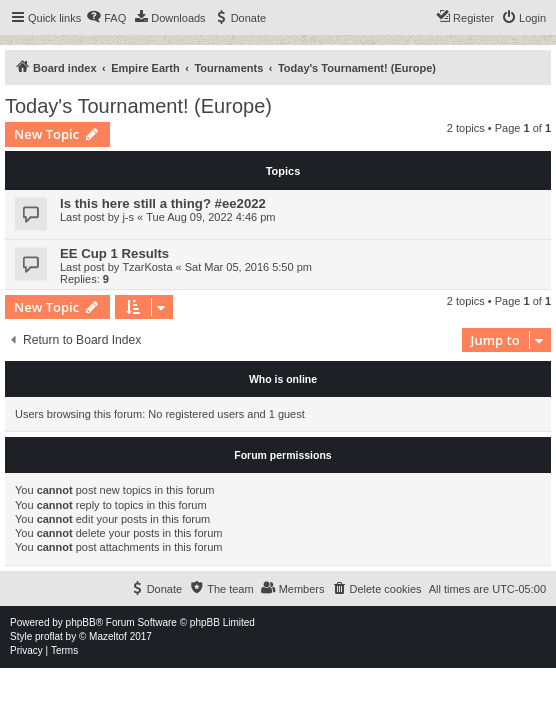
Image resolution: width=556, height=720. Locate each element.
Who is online (283, 379)
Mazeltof (108, 636)
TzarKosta (147, 267)
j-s (128, 217)
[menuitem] (106, 18)
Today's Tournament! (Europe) (138, 106)
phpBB (81, 622)
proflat (49, 636)
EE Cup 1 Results (114, 253)
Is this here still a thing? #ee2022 (163, 203)
